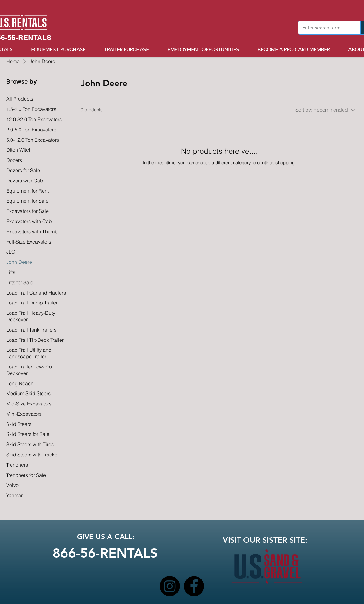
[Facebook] (194, 586)
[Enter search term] (325, 28)
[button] (131, 50)
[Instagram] (170, 586)
